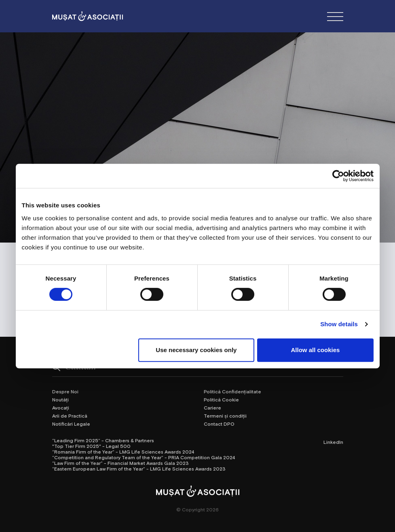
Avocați (61, 407)
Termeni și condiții (225, 416)
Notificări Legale (71, 424)
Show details (339, 324)
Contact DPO (219, 424)
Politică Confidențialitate (232, 391)
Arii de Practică (70, 416)
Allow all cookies (316, 350)
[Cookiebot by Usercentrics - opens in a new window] (338, 176)
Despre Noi (65, 391)
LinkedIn (333, 442)
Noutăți (60, 399)
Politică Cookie (221, 399)
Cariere (212, 407)
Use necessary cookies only (196, 350)
